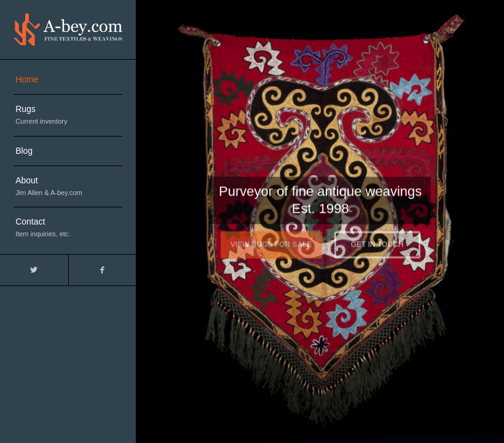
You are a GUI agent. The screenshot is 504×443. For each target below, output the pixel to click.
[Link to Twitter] (34, 270)
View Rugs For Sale (271, 242)
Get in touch (377, 242)
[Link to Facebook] (102, 270)
